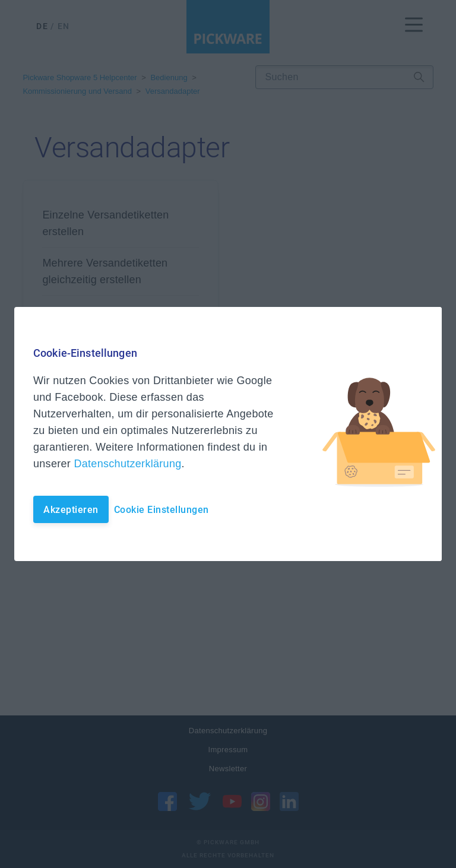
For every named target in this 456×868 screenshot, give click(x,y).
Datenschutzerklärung (127, 464)
